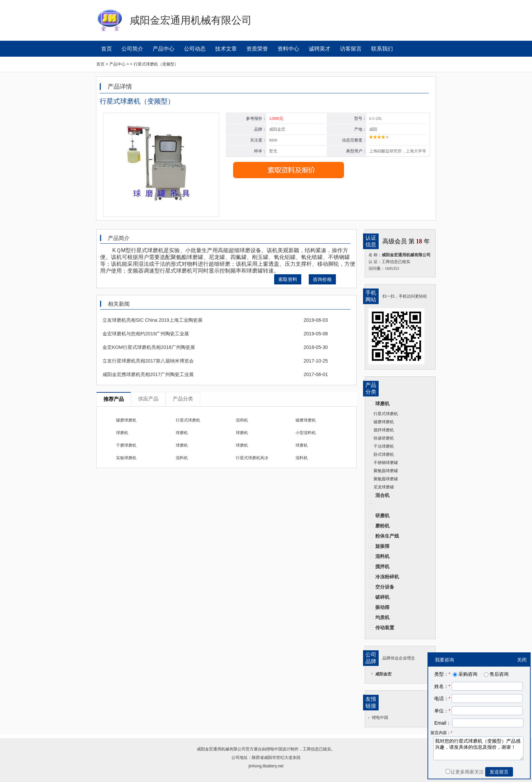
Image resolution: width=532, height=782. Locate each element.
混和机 (242, 420)
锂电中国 (380, 718)
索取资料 (288, 279)
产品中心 (164, 49)
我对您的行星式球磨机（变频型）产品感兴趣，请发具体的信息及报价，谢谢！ (478, 748)
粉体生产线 (387, 536)
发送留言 (499, 772)
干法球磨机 (384, 446)
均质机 (382, 617)
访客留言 (351, 49)
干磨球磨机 (126, 445)
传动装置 (385, 628)
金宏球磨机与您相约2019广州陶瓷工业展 (146, 334)
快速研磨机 (384, 438)
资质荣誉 (257, 49)
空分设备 (385, 587)
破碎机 (382, 597)
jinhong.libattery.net (266, 766)
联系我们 (382, 49)
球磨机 (382, 404)
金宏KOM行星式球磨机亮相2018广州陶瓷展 (149, 347)
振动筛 (382, 607)
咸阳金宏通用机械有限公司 (221, 749)
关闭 (522, 660)
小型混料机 (306, 433)
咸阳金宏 (383, 674)
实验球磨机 (126, 458)
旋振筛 (382, 546)
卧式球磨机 (384, 454)
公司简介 (132, 49)
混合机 (382, 495)
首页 (107, 49)
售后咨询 (496, 674)
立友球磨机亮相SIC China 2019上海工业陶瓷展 (153, 320)
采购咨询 (464, 674)
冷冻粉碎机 (387, 577)
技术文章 (226, 49)
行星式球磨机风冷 (252, 458)
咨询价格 (322, 279)
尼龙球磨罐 (384, 487)
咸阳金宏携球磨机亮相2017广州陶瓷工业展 (148, 374)
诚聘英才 (320, 49)
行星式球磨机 (386, 414)
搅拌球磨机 (384, 430)
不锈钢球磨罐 (386, 463)
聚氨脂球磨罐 (386, 471)
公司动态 (195, 49)
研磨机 (382, 516)
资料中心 (288, 49)
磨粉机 (382, 526)
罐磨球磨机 (384, 422)
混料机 (382, 556)
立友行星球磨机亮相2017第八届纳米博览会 (148, 361)
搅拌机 (382, 566)
